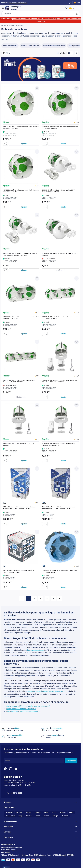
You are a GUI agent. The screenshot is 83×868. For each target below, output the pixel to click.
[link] (22, 598)
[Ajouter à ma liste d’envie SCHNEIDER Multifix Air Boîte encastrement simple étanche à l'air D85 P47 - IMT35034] (37, 88)
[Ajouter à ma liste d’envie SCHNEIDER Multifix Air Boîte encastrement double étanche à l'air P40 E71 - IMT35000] (37, 278)
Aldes (71, 812)
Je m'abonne (71, 761)
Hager (46, 812)
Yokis (38, 816)
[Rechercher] (77, 14)
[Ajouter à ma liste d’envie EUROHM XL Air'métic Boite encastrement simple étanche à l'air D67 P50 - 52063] (76, 532)
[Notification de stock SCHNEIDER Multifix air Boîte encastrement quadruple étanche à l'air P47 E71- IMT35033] (21, 397)
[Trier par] (76, 53)
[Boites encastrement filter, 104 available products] (10, 46)
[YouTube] (16, 769)
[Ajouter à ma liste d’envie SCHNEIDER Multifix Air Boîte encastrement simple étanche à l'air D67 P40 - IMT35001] (37, 152)
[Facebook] (5, 769)
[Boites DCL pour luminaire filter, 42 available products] (30, 46)
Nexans (28, 812)
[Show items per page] (70, 53)
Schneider (9, 812)
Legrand (19, 812)
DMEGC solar (10, 816)
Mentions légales (7, 845)
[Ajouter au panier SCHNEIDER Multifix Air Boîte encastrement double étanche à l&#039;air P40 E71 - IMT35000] (24, 334)
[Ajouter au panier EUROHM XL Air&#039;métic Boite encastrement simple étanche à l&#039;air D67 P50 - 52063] (63, 587)
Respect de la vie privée (9, 850)
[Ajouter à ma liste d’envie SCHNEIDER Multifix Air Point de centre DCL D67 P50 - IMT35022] (37, 405)
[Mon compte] (74, 8)
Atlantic (63, 812)
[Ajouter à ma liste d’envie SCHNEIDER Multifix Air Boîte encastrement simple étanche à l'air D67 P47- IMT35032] (76, 88)
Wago (21, 816)
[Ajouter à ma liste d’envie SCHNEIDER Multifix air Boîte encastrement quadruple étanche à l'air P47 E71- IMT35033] (37, 342)
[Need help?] (70, 3)
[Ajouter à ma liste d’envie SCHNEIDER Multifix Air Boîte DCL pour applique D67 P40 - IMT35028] (76, 215)
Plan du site (5, 853)
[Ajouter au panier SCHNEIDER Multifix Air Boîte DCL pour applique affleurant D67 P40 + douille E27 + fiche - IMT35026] (24, 270)
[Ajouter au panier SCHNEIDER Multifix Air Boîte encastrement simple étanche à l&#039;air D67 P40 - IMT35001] (24, 207)
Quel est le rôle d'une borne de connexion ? (23, 711)
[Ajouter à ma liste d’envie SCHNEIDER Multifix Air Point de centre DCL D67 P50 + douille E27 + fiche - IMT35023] (76, 405)
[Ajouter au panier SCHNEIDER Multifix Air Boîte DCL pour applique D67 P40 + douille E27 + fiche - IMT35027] (63, 207)
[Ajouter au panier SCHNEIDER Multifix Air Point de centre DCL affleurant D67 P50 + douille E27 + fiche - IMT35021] (63, 397)
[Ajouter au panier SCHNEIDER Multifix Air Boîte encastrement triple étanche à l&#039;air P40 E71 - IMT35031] (63, 334)
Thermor (46, 816)
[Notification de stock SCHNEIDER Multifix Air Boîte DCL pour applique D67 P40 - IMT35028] (60, 270)
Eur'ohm (38, 812)
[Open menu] (3, 8)
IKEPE (54, 812)
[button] (76, 123)
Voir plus (5, 39)
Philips (56, 816)
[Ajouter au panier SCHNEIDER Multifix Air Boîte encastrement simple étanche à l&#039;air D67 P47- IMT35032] (63, 144)
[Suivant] (59, 598)
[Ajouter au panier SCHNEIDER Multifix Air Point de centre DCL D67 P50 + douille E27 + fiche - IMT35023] (63, 461)
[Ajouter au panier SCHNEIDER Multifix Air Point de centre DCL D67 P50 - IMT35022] (24, 461)
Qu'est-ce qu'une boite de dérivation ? (21, 709)
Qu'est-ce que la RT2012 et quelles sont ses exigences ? (28, 706)
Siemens (29, 816)
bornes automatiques (36, 650)
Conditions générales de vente (12, 847)
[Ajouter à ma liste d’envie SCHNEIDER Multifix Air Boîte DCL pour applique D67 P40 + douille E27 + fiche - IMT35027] (76, 152)
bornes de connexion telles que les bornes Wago (46, 691)
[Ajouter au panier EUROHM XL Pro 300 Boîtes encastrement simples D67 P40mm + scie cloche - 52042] (24, 587)
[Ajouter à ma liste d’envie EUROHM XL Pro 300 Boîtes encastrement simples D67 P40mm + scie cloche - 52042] (37, 532)
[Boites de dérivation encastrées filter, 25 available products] (54, 46)
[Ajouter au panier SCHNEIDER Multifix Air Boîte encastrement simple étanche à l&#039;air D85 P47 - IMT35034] (24, 144)
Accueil (4, 25)
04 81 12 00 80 (14, 793)
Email (7, 761)
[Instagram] (11, 769)
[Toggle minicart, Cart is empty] (78, 8)
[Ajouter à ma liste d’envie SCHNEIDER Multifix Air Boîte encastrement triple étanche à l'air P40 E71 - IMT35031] (76, 278)
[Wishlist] (66, 8)
